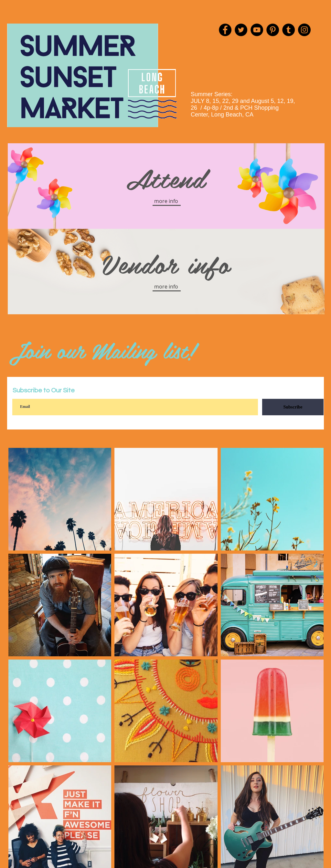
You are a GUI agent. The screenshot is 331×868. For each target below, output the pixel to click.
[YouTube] (257, 30)
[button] (166, 201)
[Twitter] (241, 30)
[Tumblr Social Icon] (288, 30)
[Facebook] (225, 30)
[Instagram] (304, 30)
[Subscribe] (293, 407)
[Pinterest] (273, 30)
